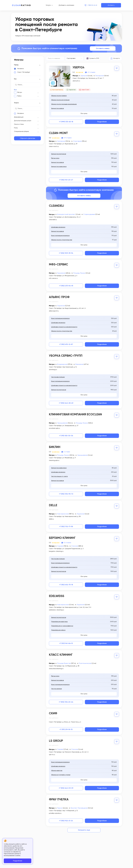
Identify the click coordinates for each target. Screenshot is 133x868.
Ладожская (61, 305)
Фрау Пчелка (59, 798)
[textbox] (74, 58)
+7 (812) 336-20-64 (66, 701)
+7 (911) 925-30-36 (66, 435)
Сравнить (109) (94, 58)
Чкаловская (61, 141)
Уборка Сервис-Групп (66, 355)
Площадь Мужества (64, 662)
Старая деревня (89, 214)
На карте (116, 58)
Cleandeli (56, 206)
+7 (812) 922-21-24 (66, 819)
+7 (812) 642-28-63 (66, 402)
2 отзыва (67, 451)
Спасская (75, 545)
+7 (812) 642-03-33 (66, 786)
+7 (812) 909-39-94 (66, 253)
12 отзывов (67, 542)
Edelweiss (57, 595)
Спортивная (77, 141)
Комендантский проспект (66, 214)
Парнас (60, 806)
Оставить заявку (103, 48)
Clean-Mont (58, 133)
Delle (53, 504)
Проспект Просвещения (79, 806)
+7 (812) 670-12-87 (66, 344)
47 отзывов (91, 72)
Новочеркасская (63, 513)
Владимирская (62, 364)
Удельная (84, 76)
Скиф (53, 712)
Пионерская (100, 76)
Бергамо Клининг (62, 537)
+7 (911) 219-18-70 (66, 728)
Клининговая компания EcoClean (75, 414)
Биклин (55, 446)
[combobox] (74, 58)
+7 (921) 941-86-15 (66, 642)
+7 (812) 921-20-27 (66, 180)
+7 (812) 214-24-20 (89, 5)
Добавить (111, 5)
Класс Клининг (61, 654)
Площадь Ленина (79, 273)
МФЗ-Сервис (59, 264)
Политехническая (85, 662)
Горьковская (61, 273)
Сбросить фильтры (27, 138)
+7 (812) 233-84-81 (66, 285)
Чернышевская (62, 422)
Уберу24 (78, 68)
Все (15, 90)
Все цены (84, 114)
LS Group (56, 739)
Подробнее (102, 122)
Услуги (45, 5)
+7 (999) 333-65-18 (66, 122)
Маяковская (79, 364)
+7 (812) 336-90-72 (66, 493)
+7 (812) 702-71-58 (66, 526)
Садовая (60, 545)
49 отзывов (68, 138)
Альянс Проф (59, 297)
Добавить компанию (63, 5)
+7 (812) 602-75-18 (66, 584)
